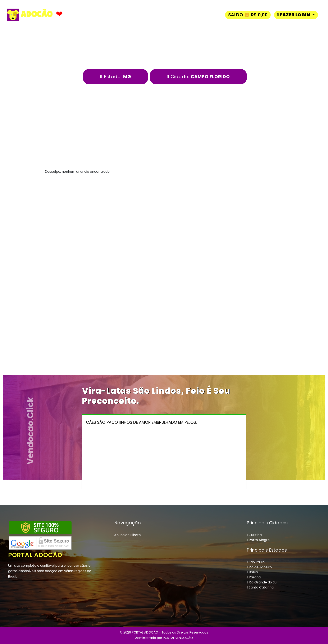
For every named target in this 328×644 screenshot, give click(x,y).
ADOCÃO (30, 15)
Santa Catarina (260, 587)
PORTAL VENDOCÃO (178, 638)
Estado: (115, 77)
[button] (296, 15)
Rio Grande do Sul (262, 582)
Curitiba (254, 535)
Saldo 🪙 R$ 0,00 (248, 15)
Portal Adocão (36, 555)
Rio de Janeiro (259, 567)
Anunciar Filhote (127, 535)
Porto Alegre (258, 540)
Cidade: (198, 77)
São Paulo (256, 562)
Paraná (254, 577)
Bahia (252, 572)
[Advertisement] (164, 220)
